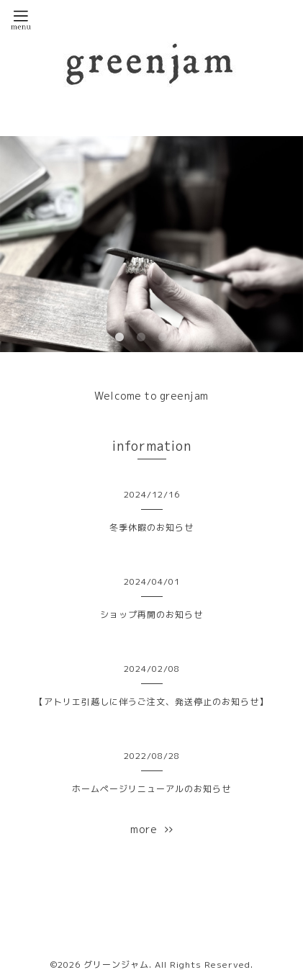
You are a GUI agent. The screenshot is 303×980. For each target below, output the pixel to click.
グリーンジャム (116, 965)
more (152, 829)
